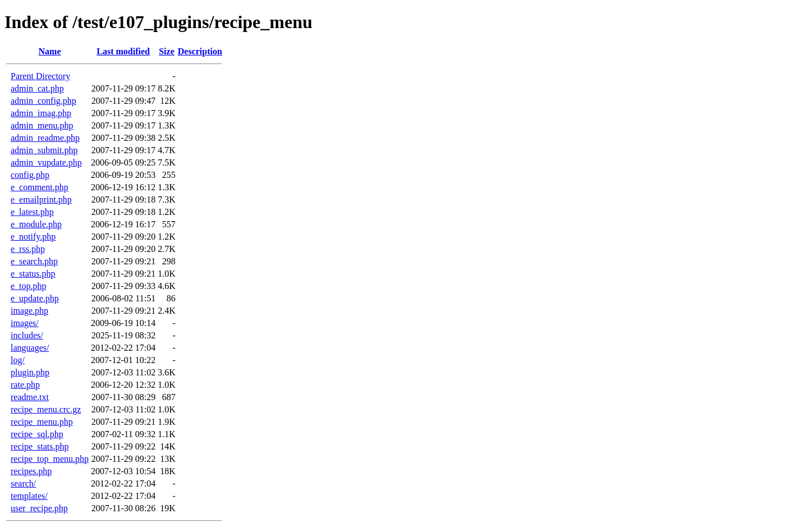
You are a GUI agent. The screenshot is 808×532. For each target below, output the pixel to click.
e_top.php (29, 286)
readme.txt (30, 397)
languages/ (30, 348)
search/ (23, 483)
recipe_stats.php (40, 446)
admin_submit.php (44, 150)
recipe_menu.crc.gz (46, 409)
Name (50, 51)
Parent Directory (40, 76)
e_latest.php (32, 212)
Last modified (123, 51)
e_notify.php (33, 237)
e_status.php (33, 274)
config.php (30, 175)
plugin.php (30, 372)
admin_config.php (43, 101)
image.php (29, 311)
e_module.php (36, 224)
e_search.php (34, 261)
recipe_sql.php (37, 434)
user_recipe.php (39, 508)
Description (200, 51)
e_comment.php (40, 187)
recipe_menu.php (42, 422)
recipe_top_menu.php (50, 459)
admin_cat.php (37, 88)
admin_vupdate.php (46, 162)
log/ (18, 360)
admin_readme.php (45, 138)
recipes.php (31, 471)
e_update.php (35, 298)
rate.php (25, 385)
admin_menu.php (42, 125)
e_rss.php (28, 249)
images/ (25, 323)
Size (167, 51)
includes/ (27, 335)
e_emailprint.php (41, 199)
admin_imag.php (41, 113)
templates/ (29, 496)
